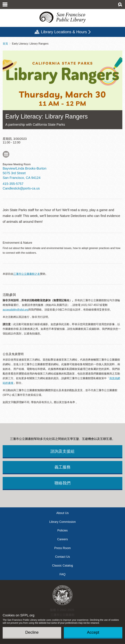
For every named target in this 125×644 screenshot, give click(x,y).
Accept (93, 632)
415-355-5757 (13, 184)
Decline (32, 632)
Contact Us (62, 557)
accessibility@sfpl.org (15, 310)
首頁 (5, 44)
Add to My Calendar (6, 154)
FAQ (62, 574)
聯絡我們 (62, 483)
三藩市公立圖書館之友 (27, 274)
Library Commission (62, 522)
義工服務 (62, 467)
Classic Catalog (62, 566)
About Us (62, 513)
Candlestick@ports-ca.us (21, 188)
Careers (62, 539)
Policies (62, 530)
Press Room (62, 548)
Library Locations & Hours (64, 32)
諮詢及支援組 (62, 451)
